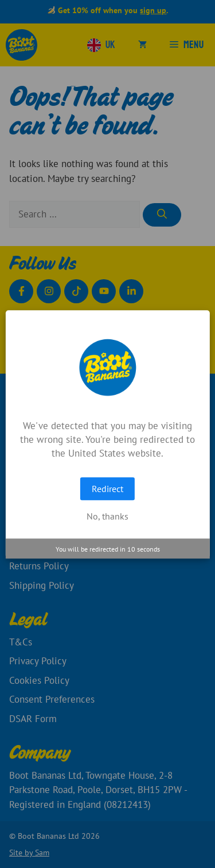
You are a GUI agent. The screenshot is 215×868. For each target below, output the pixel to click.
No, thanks (107, 516)
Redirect (107, 489)
